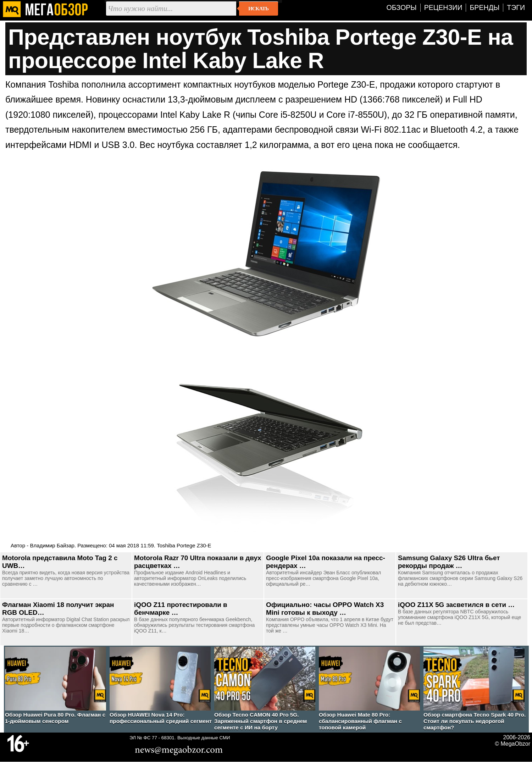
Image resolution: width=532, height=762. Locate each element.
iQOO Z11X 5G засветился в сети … (456, 605)
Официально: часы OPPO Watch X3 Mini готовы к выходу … (325, 609)
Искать (258, 9)
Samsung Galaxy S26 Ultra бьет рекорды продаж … (449, 562)
